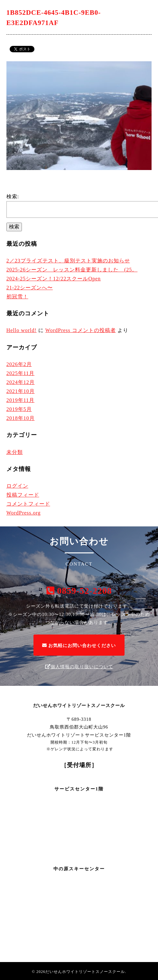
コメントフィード (28, 504)
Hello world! (22, 330)
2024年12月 (21, 382)
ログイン (17, 486)
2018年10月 (21, 418)
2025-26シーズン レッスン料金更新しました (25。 (72, 270)
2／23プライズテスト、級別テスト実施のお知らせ (68, 261)
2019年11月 (20, 400)
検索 (14, 227)
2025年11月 (20, 373)
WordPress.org (24, 513)
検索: (13, 196)
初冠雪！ (17, 297)
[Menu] (148, 9)
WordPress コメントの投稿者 (81, 330)
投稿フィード (23, 495)
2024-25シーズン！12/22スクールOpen (54, 279)
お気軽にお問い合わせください (79, 646)
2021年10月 (21, 391)
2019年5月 (19, 409)
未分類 (15, 452)
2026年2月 (19, 364)
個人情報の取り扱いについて (79, 667)
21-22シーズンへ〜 (30, 288)
